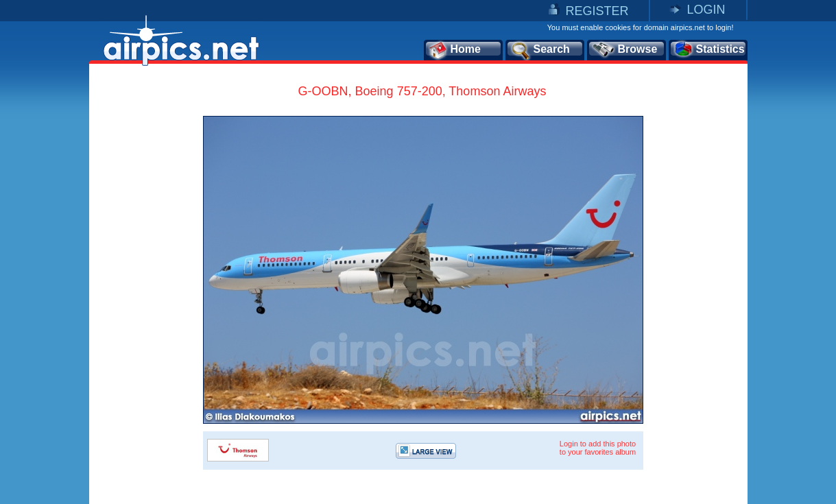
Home (454, 50)
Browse (624, 50)
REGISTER (597, 11)
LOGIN (706, 10)
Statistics (709, 50)
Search (540, 50)
